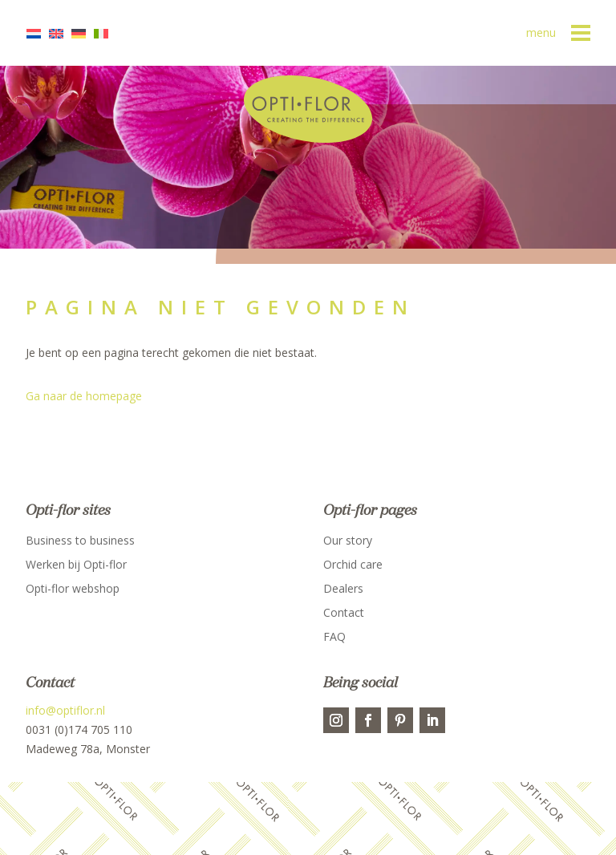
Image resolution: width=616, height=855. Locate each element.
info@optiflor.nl (65, 710)
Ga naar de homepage (84, 396)
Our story (348, 541)
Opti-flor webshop (73, 590)
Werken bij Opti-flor (76, 565)
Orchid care (353, 565)
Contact (344, 614)
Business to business (80, 541)
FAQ (334, 638)
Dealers (343, 590)
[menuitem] (38, 33)
